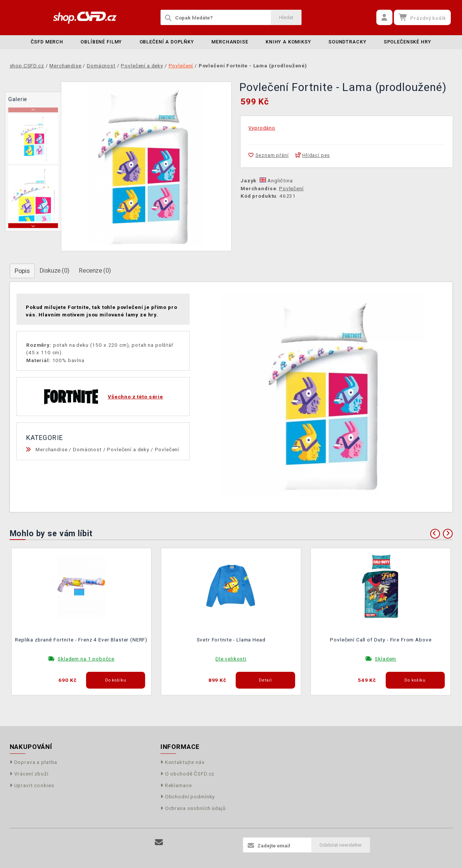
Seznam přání (268, 155)
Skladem (385, 659)
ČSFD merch (47, 42)
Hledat (286, 17)
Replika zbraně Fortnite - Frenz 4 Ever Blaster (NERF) (81, 640)
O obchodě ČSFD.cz (188, 774)
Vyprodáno (262, 128)
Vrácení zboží (29, 774)
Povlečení (291, 188)
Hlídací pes (313, 155)
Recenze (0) (95, 270)
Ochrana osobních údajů (193, 808)
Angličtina (276, 180)
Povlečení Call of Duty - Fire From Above (381, 640)
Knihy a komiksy (288, 42)
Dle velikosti (231, 659)
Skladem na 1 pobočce (86, 659)
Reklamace (176, 785)
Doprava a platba (34, 762)
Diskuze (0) (55, 270)
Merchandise (230, 42)
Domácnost (87, 449)
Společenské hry (408, 42)
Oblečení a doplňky (167, 42)
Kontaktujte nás (183, 762)
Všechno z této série (135, 397)
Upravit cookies (32, 785)
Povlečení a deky (128, 449)
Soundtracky (347, 42)
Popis (22, 271)
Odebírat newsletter (341, 845)
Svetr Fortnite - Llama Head (231, 640)
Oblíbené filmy (101, 42)
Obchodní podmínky (188, 796)
